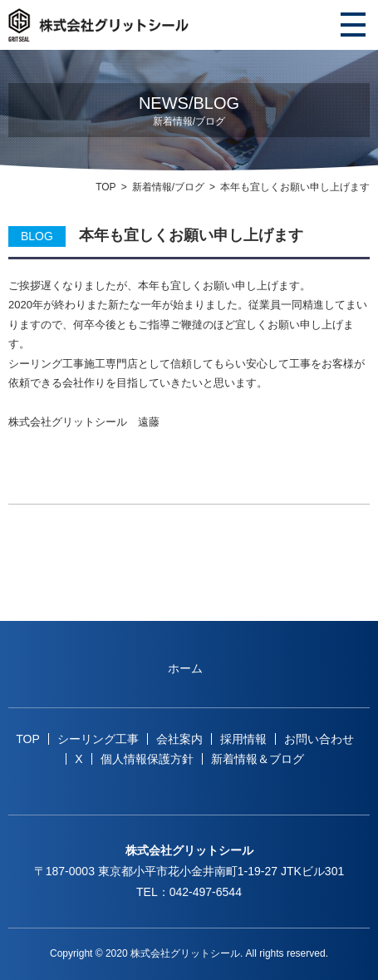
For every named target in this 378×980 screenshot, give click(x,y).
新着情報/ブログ (168, 187)
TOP (106, 187)
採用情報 (243, 739)
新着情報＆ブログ (258, 759)
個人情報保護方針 (147, 759)
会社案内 (179, 739)
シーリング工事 (98, 739)
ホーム (185, 668)
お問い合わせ (319, 739)
